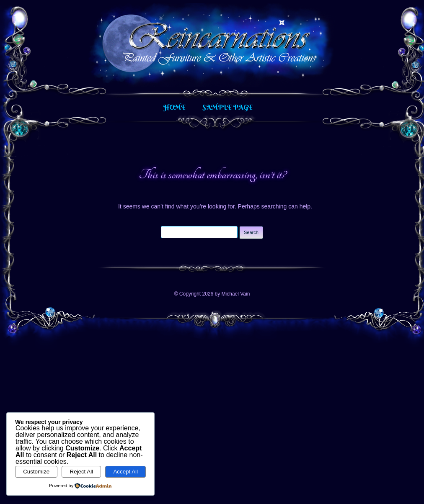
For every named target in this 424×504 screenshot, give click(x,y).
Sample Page (228, 107)
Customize (36, 472)
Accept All (125, 472)
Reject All (82, 472)
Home (175, 107)
